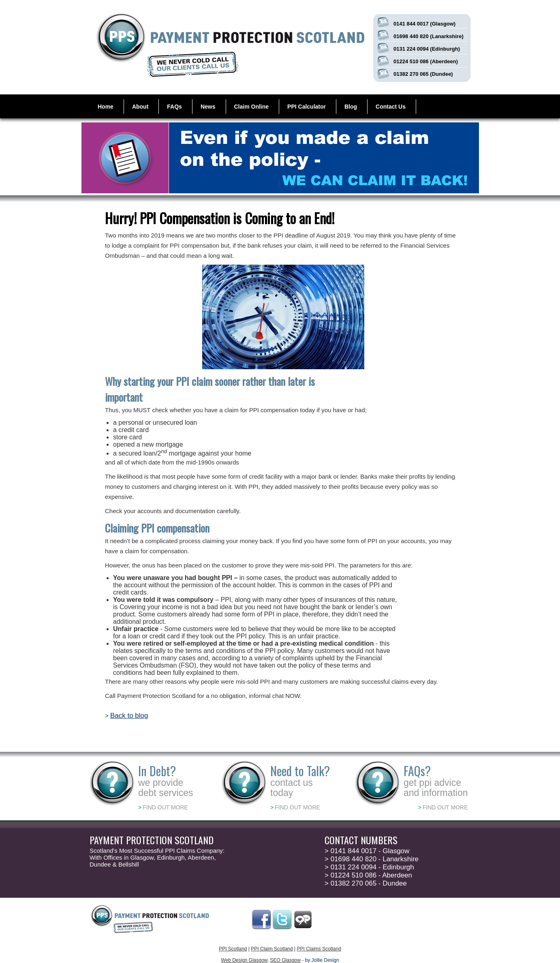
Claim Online (252, 107)
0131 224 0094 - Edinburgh (369, 867)
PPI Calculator (307, 107)
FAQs (174, 107)
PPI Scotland (233, 949)
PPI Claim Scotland (272, 949)
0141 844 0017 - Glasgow (367, 851)
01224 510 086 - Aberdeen (368, 875)
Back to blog (129, 716)
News (208, 107)
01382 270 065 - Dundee (366, 883)
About (140, 107)
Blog (351, 107)
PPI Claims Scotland (319, 949)
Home (106, 107)
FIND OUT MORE (163, 807)
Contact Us (391, 107)
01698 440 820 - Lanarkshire (372, 859)
